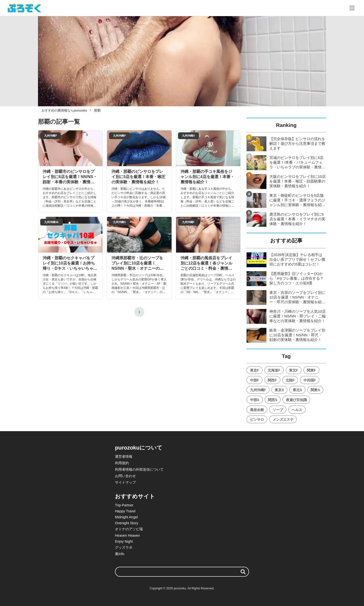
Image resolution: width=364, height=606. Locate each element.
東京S (279, 390)
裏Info (120, 554)
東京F (255, 370)
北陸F (290, 380)
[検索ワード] (182, 572)
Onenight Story (127, 523)
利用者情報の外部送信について (139, 469)
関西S (273, 400)
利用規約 (122, 463)
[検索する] (243, 572)
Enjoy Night (124, 541)
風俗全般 (257, 410)
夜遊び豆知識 (296, 400)
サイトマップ (125, 482)
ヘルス (297, 410)
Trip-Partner (124, 505)
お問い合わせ (125, 476)
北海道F (274, 370)
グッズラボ (124, 547)
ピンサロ (257, 419)
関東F (311, 370)
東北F (294, 370)
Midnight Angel (126, 517)
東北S (297, 390)
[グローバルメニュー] (352, 8)
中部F (255, 380)
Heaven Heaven (127, 535)
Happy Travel (125, 511)
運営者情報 (124, 456)
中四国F (310, 380)
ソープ (278, 410)
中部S (255, 400)
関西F (272, 380)
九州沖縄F (258, 390)
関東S (315, 390)
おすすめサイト (135, 496)
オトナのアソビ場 (129, 529)
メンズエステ (283, 419)
